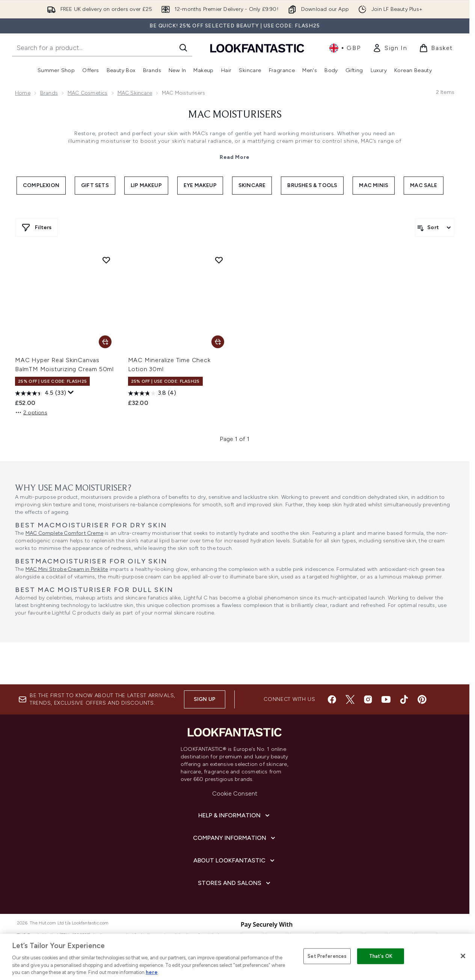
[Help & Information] (235, 815)
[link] (390, 48)
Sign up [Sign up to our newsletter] (205, 699)
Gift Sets (95, 185)
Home (23, 93)
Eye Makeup (200, 185)
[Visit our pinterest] (422, 699)
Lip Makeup (146, 185)
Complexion (41, 185)
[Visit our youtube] (386, 699)
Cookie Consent (235, 794)
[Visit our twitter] (350, 699)
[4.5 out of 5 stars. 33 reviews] (41, 393)
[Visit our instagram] (368, 699)
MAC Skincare (135, 93)
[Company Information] (235, 838)
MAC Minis (374, 185)
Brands (49, 93)
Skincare (252, 185)
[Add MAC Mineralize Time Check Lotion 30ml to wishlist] (219, 260)
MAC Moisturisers (235, 115)
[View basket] (436, 48)
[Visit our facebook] (332, 699)
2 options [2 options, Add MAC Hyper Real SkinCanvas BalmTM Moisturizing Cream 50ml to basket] (31, 412)
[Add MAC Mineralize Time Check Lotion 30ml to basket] (218, 342)
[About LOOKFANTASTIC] (235, 861)
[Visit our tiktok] (404, 699)
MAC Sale (424, 185)
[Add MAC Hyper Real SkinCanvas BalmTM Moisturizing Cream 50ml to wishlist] (106, 260)
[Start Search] (183, 48)
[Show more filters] (36, 228)
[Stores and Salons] (235, 883)
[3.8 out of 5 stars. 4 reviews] (152, 393)
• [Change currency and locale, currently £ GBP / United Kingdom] (345, 48)
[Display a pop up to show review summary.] (71, 393)
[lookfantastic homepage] (257, 48)
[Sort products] (435, 228)
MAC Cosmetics (88, 93)
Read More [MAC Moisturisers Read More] (235, 157)
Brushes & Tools (312, 185)
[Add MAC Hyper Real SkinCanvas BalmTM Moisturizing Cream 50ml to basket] (105, 342)
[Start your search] (102, 48)
